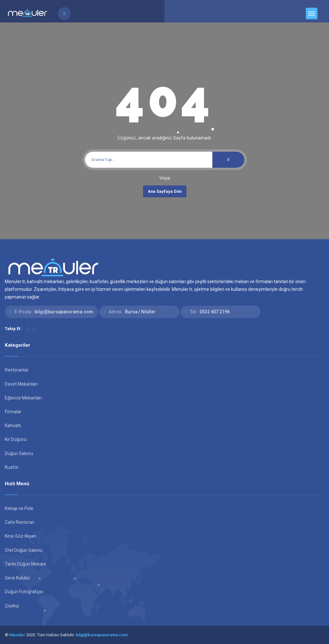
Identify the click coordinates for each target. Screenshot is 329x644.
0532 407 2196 (215, 312)
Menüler (17, 635)
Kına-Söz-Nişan (20, 536)
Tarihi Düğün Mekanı (25, 564)
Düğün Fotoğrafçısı (24, 592)
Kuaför (12, 467)
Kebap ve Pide (19, 508)
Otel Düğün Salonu (24, 550)
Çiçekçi (12, 606)
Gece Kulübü (17, 578)
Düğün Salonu (19, 453)
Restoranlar (17, 370)
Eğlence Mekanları (23, 398)
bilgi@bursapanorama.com (64, 312)
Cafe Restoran (20, 522)
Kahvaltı (13, 425)
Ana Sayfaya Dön (165, 191)
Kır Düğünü (16, 439)
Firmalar (13, 412)
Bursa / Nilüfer (140, 312)
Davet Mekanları (21, 384)
